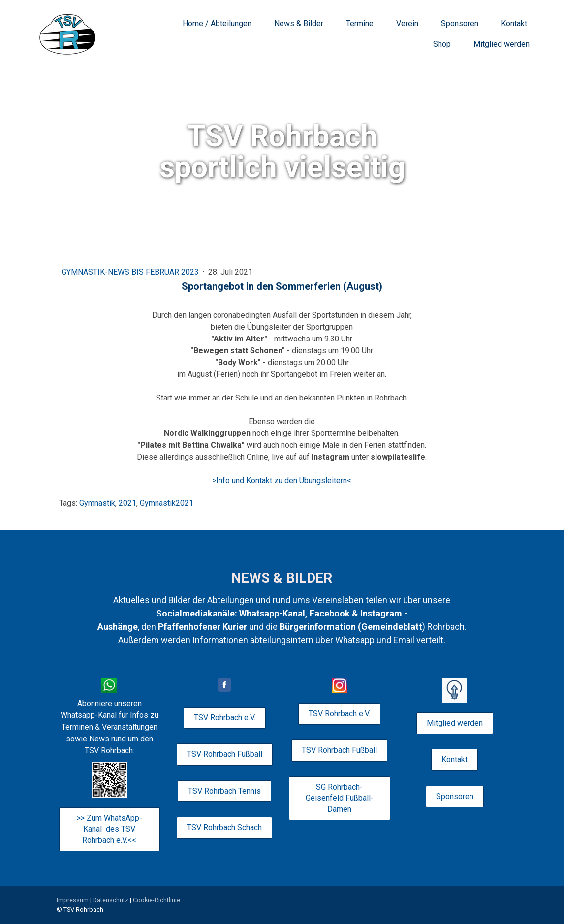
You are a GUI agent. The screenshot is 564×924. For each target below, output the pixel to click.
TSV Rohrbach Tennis (224, 791)
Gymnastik (97, 503)
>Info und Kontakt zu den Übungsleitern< (282, 480)
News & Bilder (299, 23)
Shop (442, 44)
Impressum (73, 900)
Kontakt (514, 23)
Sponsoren (460, 23)
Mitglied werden (501, 44)
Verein (407, 23)
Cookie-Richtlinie (157, 900)
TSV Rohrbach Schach (224, 827)
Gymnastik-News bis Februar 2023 (131, 272)
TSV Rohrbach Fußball (225, 754)
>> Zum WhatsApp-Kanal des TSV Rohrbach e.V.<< (110, 829)
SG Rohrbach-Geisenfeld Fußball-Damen (340, 798)
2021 (127, 503)
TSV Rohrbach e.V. (225, 718)
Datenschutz (111, 900)
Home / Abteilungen (217, 23)
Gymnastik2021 (167, 503)
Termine (360, 23)
